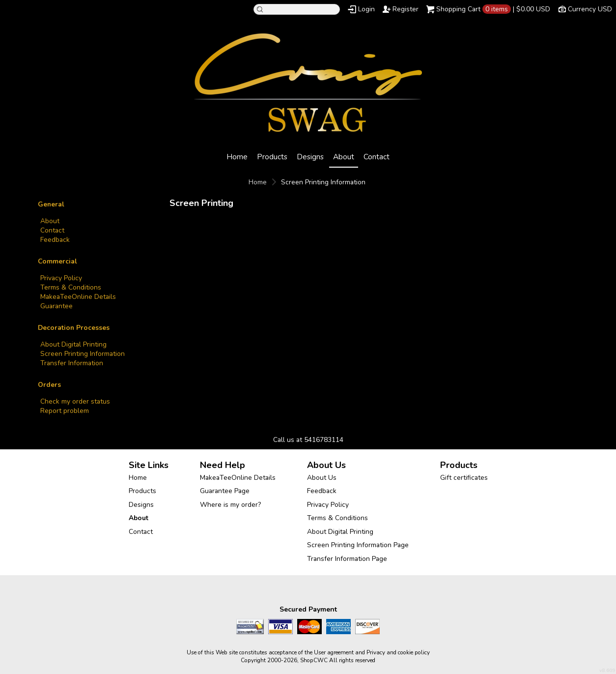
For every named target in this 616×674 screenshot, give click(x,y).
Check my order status (75, 401)
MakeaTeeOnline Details (78, 297)
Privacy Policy (61, 278)
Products (272, 157)
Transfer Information (72, 363)
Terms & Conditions (71, 287)
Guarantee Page (225, 491)
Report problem (65, 411)
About (344, 157)
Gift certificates (464, 478)
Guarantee (56, 306)
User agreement (334, 652)
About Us (322, 478)
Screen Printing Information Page (358, 545)
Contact (377, 157)
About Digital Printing (73, 344)
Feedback (55, 240)
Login (366, 9)
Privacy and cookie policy (398, 652)
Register (406, 9)
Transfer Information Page (347, 559)
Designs (310, 157)
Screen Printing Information (83, 354)
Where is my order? (230, 505)
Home (237, 157)
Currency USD (590, 9)
